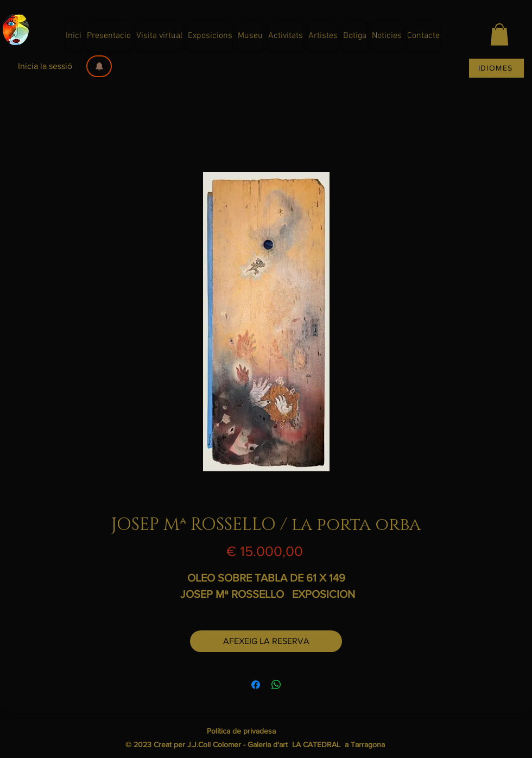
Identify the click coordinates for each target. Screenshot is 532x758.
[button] (99, 66)
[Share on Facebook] (256, 685)
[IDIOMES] (496, 68)
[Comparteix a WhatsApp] (276, 685)
